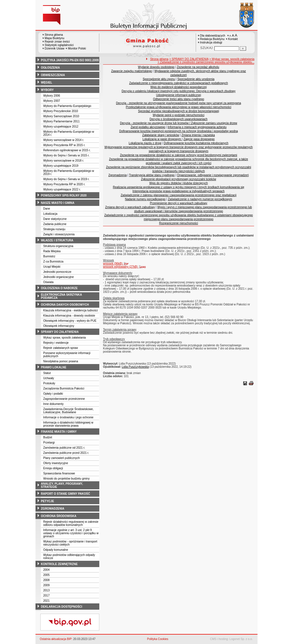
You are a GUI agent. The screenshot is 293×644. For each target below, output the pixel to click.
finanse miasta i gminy (59, 432)
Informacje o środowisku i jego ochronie (68, 417)
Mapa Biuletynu (55, 38)
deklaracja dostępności (62, 607)
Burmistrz (49, 256)
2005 (46, 575)
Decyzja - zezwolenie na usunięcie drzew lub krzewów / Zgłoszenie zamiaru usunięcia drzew (179, 123)
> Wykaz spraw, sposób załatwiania (232, 59)
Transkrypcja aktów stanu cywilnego (152, 175)
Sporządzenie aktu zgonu (159, 79)
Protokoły (49, 383)
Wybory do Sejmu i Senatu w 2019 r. (66, 179)
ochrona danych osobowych (65, 305)
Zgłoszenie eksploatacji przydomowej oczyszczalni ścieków (179, 179)
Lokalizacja (50, 214)
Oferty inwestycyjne (56, 463)
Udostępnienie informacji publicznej (179, 95)
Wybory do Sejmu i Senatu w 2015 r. (66, 155)
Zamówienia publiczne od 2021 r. (64, 448)
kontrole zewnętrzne (59, 564)
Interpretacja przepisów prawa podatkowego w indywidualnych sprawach (179, 191)
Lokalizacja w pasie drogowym (162, 139)
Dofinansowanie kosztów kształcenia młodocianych (196, 143)
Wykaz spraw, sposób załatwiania (65, 338)
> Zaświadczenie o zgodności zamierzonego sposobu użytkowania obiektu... (206, 62)
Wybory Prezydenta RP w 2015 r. (64, 145)
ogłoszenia (50, 68)
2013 (46, 590)
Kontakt (233, 39)
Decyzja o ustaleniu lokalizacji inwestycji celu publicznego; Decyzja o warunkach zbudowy (179, 91)
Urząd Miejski (52, 267)
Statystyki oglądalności (59, 45)
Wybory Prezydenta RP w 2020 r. (64, 184)
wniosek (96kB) (117, 264)
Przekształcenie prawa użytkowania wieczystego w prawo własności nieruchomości (179, 107)
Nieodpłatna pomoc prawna (61, 361)
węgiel (46, 83)
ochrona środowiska (59, 516)
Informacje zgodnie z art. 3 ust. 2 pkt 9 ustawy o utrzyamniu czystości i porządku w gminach (71, 533)
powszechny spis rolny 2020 (64, 195)
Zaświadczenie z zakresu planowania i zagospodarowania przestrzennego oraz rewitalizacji (179, 195)
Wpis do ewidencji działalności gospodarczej (179, 87)
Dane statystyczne (55, 219)
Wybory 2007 (52, 101)
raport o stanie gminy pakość (66, 494)
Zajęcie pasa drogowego (199, 139)
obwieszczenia (53, 75)
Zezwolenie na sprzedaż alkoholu (198, 67)
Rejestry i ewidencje (56, 343)
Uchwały (49, 378)
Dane (47, 209)
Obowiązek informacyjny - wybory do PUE (70, 321)
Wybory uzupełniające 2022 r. (62, 189)
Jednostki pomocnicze (57, 272)
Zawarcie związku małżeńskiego (131, 71)
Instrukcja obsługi (211, 42)
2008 (46, 580)
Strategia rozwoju (54, 229)
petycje (47, 501)
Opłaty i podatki (53, 394)
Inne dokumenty (53, 404)
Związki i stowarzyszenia (59, 234)
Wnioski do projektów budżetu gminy (66, 479)
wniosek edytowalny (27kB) (125, 267)
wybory (47, 90)
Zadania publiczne (55, 224)
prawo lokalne (54, 367)
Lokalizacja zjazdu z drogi (145, 143)
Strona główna (54, 35)
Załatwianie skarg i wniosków (161, 135)
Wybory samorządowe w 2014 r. (64, 140)
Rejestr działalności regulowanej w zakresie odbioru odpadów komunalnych (71, 523)
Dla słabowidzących (213, 36)
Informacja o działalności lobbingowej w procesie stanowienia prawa (68, 424)
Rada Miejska (52, 251)
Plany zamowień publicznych (62, 458)
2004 (46, 570)
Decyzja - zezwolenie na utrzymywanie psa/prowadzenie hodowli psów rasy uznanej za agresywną (179, 103)
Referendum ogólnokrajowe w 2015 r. (67, 150)
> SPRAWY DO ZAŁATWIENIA (189, 59)
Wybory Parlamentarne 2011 (61, 121)
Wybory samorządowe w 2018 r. (64, 161)
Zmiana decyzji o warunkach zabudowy (130, 207)
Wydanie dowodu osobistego (156, 67)
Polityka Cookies (158, 639)
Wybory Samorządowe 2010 (61, 116)
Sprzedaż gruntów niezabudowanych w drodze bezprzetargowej (179, 111)
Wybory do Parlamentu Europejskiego (67, 106)
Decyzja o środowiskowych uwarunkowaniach (179, 119)
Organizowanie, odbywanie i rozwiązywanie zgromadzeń (213, 175)
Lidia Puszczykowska (135, 367)
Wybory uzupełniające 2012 (61, 127)
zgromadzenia (53, 509)
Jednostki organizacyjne (59, 277)
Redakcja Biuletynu (212, 39)
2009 (46, 585)
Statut (47, 373)
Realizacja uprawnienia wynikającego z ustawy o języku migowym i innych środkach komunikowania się (178, 187)
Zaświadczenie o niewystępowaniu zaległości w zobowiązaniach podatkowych (178, 83)
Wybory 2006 (52, 96)
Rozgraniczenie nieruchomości (179, 223)
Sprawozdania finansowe (59, 473)
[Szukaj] (243, 48)
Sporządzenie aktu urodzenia (196, 79)
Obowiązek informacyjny (59, 326)
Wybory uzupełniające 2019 (61, 166)
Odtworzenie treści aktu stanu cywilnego (179, 99)
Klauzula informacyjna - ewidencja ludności (71, 310)
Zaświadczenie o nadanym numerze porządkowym (200, 199)
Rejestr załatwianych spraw (61, 348)
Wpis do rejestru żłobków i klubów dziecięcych (179, 183)
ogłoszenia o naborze (59, 288)
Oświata (48, 282)
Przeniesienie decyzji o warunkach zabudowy (179, 203)
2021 (46, 601)
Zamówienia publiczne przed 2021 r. (66, 453)
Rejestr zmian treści (57, 42)
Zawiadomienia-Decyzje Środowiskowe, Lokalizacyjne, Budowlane (68, 411)
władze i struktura (57, 240)
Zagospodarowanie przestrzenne (64, 399)
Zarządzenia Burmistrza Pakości (64, 388)
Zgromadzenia (118, 175)
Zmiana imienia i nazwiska (198, 135)
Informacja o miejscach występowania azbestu (197, 127)
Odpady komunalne (56, 550)
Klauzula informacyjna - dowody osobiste (69, 316)
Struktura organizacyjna (58, 246)
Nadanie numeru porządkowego (145, 199)
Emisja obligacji (53, 468)
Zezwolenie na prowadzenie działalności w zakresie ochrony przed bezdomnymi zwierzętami (179, 155)
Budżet (48, 437)
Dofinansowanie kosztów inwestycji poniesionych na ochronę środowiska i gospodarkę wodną (179, 131)
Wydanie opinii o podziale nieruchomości (179, 115)
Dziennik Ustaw (55, 48)
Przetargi (49, 443)
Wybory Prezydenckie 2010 (61, 111)
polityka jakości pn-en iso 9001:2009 (70, 60)
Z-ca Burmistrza (53, 262)
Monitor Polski (77, 48)
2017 (46, 596)
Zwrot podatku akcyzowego (148, 127)
